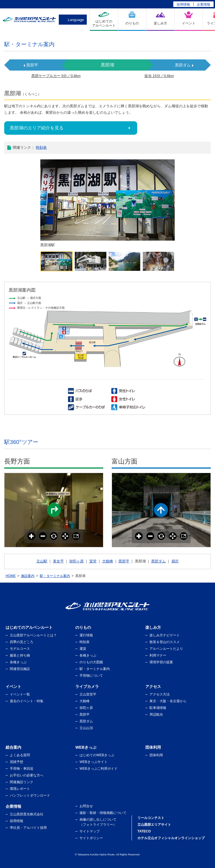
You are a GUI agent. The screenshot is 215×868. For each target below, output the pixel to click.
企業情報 (204, 4)
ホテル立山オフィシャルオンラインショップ (171, 838)
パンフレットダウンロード (30, 795)
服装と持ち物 (20, 655)
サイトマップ (90, 831)
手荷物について (91, 676)
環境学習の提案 (161, 662)
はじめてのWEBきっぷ (97, 755)
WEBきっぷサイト (93, 762)
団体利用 (156, 755)
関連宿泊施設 (20, 669)
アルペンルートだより (166, 649)
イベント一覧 (20, 694)
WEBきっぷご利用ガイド (98, 769)
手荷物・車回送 (22, 769)
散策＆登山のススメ (165, 642)
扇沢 (175, 561)
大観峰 (108, 561)
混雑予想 (17, 762)
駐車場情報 (158, 708)
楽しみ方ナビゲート (165, 635)
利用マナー (158, 655)
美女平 (58, 561)
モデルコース (20, 649)
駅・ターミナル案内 (55, 576)
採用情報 (183, 4)
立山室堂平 (88, 694)
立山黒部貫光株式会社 (27, 814)
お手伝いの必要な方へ (27, 775)
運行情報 (86, 635)
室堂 (93, 561)
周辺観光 (156, 715)
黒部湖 (107, 65)
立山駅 (42, 561)
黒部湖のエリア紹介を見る (37, 128)
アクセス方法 (160, 694)
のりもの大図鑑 (91, 662)
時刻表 (41, 147)
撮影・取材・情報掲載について (103, 813)
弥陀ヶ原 (76, 561)
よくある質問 (20, 755)
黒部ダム (183, 65)
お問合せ (86, 806)
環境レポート (20, 789)
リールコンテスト (151, 818)
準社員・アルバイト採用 (28, 828)
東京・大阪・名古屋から (168, 701)
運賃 (83, 649)
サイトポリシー (91, 838)
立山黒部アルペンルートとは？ (33, 635)
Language (76, 20)
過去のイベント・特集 (27, 701)
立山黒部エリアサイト (154, 825)
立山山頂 (86, 728)
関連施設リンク (22, 782)
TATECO (144, 831)
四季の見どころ (22, 642)
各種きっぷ (18, 662)
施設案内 (28, 576)
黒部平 (32, 65)
